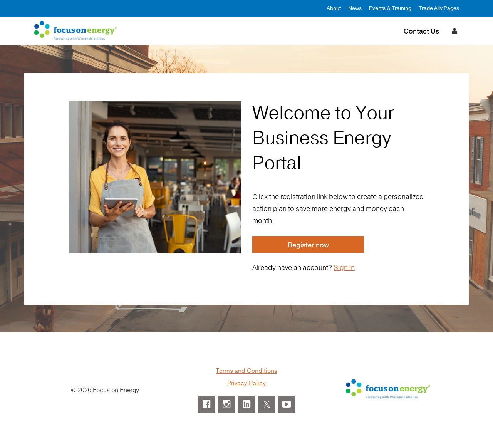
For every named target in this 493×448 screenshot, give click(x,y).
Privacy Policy (246, 383)
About (334, 8)
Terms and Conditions (246, 371)
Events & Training (390, 8)
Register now (308, 245)
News (355, 8)
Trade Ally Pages (439, 8)
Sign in (344, 268)
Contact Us (421, 31)
